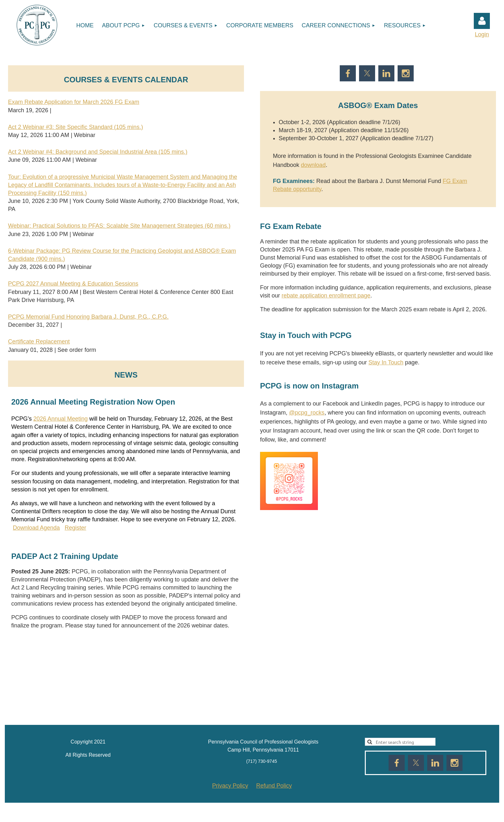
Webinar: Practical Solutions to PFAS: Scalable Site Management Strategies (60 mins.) (119, 226)
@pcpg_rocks (307, 413)
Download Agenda (36, 528)
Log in (482, 21)
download (313, 165)
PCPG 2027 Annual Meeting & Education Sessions (73, 284)
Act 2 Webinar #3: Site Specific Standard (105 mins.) (76, 127)
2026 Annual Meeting (61, 419)
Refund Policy (274, 786)
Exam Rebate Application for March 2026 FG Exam (74, 102)
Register (75, 528)
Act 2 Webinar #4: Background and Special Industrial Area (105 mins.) (98, 152)
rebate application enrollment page (326, 296)
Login (482, 34)
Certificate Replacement (39, 342)
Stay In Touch (386, 362)
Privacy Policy (230, 786)
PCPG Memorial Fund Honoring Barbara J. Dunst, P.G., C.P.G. (88, 317)
